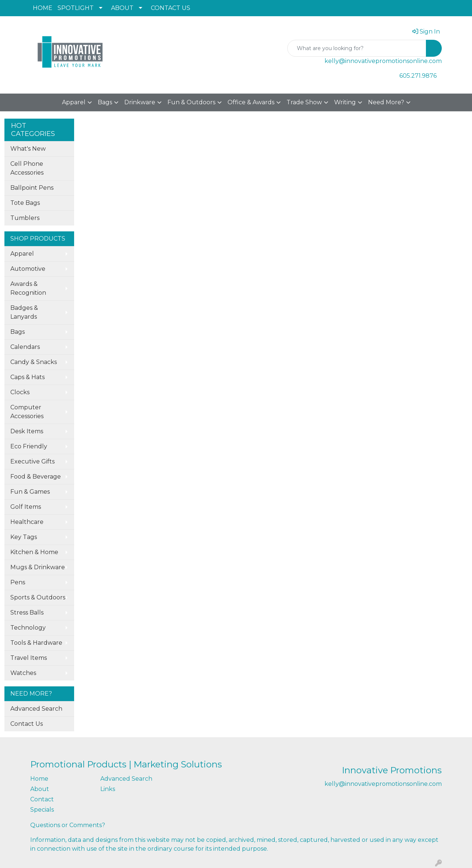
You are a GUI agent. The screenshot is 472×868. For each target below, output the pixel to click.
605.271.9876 (418, 76)
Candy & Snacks (34, 362)
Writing (345, 102)
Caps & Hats (27, 377)
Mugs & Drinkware (38, 567)
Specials (42, 810)
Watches (23, 673)
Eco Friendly (29, 446)
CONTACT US (171, 8)
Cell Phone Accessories (27, 168)
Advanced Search (36, 709)
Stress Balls (27, 612)
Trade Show (304, 102)
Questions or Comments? (68, 825)
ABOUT (122, 8)
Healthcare (27, 522)
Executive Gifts (32, 461)
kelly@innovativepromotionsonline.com (383, 61)
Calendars (25, 347)
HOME (43, 8)
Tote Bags (25, 203)
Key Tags (24, 537)
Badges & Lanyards (24, 312)
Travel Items (29, 658)
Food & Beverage (36, 477)
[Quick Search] (357, 48)
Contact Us (27, 724)
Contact (42, 799)
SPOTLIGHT (76, 8)
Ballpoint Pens (32, 188)
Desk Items (27, 431)
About (40, 789)
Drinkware (140, 102)
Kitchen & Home (34, 552)
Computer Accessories (27, 412)
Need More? (386, 102)
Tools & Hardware (36, 643)
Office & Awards (251, 102)
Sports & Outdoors (38, 597)
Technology (28, 628)
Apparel (74, 102)
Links (108, 789)
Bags (105, 102)
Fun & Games (30, 492)
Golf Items (26, 507)
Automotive (28, 269)
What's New (28, 149)
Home (39, 779)
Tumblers (25, 218)
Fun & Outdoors (191, 102)
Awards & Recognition (28, 288)
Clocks (20, 392)
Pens (18, 582)
